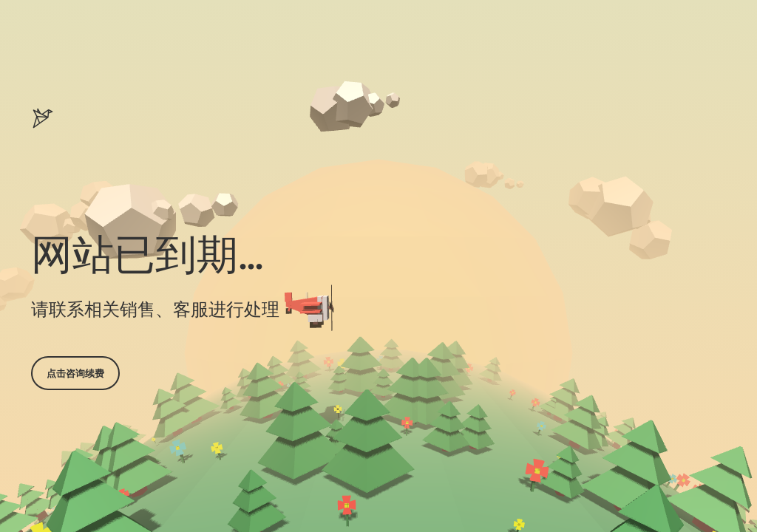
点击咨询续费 (75, 373)
